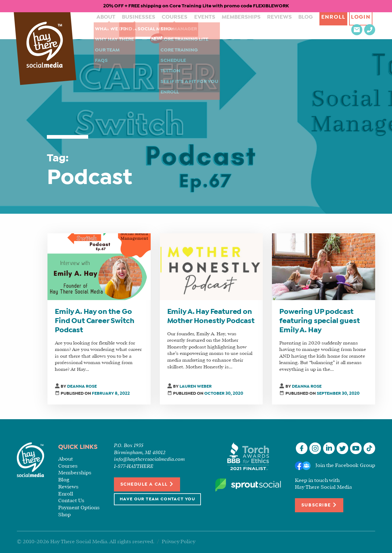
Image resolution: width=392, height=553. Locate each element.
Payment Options (79, 508)
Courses (159, 26)
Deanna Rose (82, 387)
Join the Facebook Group (345, 466)
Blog (275, 26)
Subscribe (319, 505)
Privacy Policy (179, 542)
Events (186, 26)
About (98, 26)
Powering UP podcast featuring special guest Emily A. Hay (319, 321)
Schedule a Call (147, 484)
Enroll (303, 26)
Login (334, 26)
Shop (64, 515)
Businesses (127, 26)
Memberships (218, 26)
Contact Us (71, 501)
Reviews (252, 26)
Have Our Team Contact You (157, 499)
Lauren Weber (196, 387)
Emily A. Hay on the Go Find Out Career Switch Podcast (94, 321)
